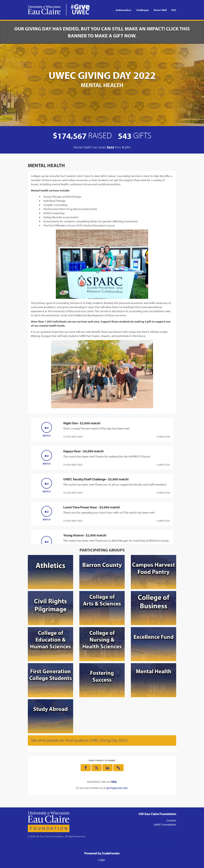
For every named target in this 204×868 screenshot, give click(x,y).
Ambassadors (124, 10)
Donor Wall (160, 10)
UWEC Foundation (165, 825)
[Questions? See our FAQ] (114, 782)
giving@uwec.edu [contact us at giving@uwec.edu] (117, 788)
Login (102, 860)
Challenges (143, 10)
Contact (171, 820)
